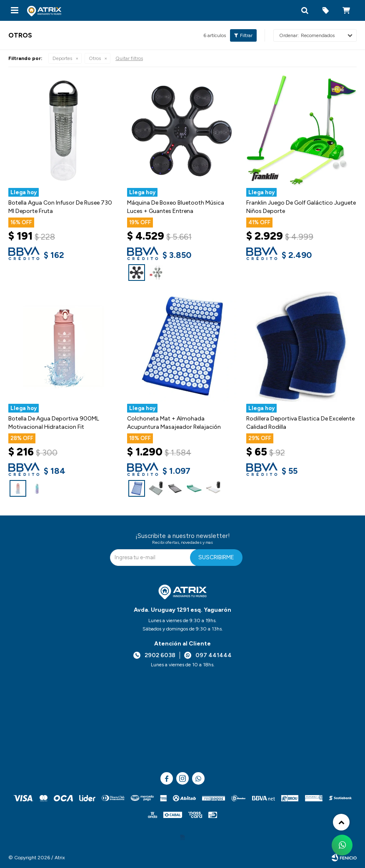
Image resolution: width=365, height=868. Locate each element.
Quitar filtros (129, 58)
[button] (305, 10)
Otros (95, 58)
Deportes (62, 58)
